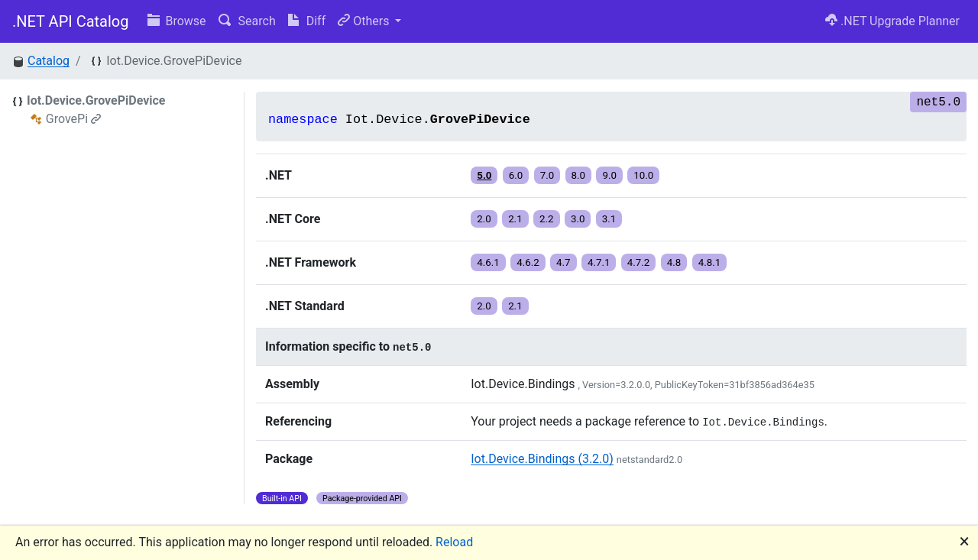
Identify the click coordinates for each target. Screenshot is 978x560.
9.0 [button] (609, 175)
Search (247, 21)
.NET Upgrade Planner (892, 21)
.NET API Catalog (71, 21)
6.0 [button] (516, 175)
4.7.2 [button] (639, 262)
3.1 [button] (609, 219)
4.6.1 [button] (488, 262)
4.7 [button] (563, 262)
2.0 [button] (484, 219)
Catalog (49, 61)
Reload (454, 542)
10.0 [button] (643, 175)
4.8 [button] (674, 262)
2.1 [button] (515, 219)
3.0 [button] (578, 219)
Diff (307, 21)
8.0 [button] (579, 175)
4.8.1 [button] (710, 262)
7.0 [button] (547, 175)
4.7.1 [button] (599, 262)
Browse (177, 21)
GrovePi (73, 119)
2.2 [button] (547, 219)
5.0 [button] (484, 175)
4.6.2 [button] (528, 262)
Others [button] (365, 21)
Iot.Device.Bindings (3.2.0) (542, 459)
